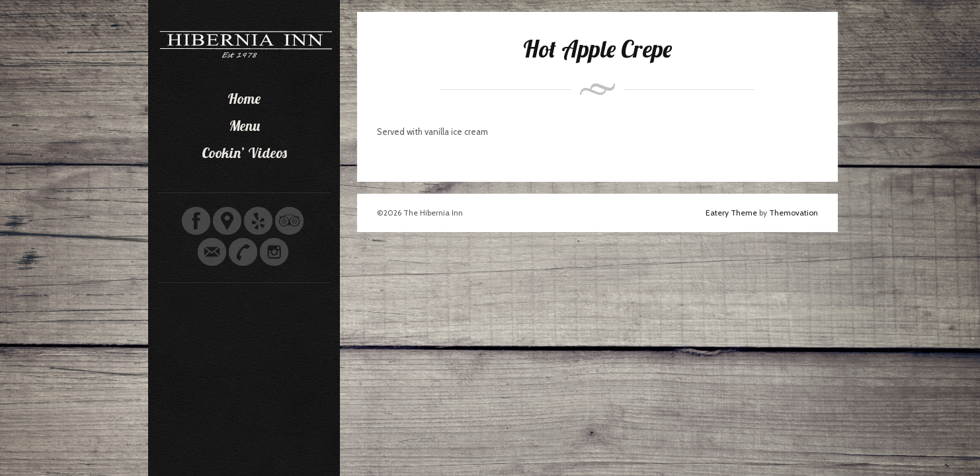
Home (244, 99)
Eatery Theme (731, 213)
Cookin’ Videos (244, 153)
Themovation (794, 213)
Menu (244, 126)
